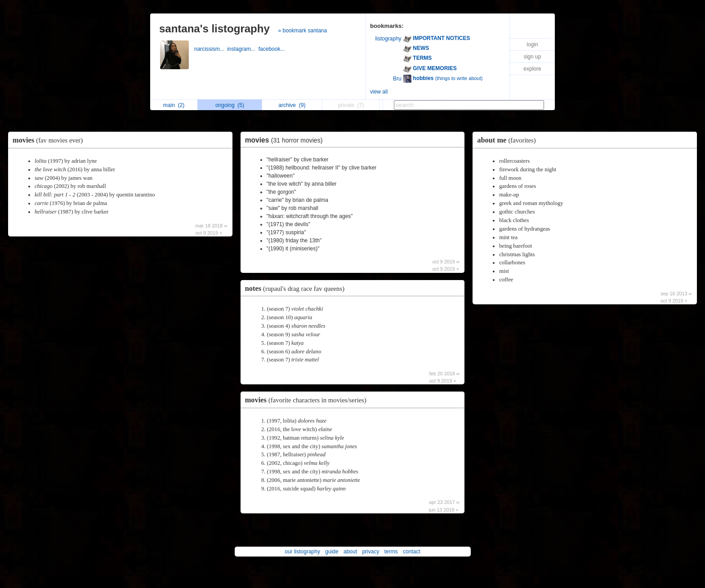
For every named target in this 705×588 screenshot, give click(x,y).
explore (532, 69)
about (350, 552)
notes (297, 288)
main (174, 105)
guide (332, 552)
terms (391, 552)
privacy (370, 552)
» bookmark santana (302, 31)
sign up (533, 57)
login (532, 45)
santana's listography (214, 29)
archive (292, 105)
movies (50, 140)
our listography (302, 552)
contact (412, 552)
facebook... (272, 49)
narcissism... (211, 49)
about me (509, 140)
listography (388, 39)
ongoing (230, 105)
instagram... (243, 49)
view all (379, 92)
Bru (397, 79)
